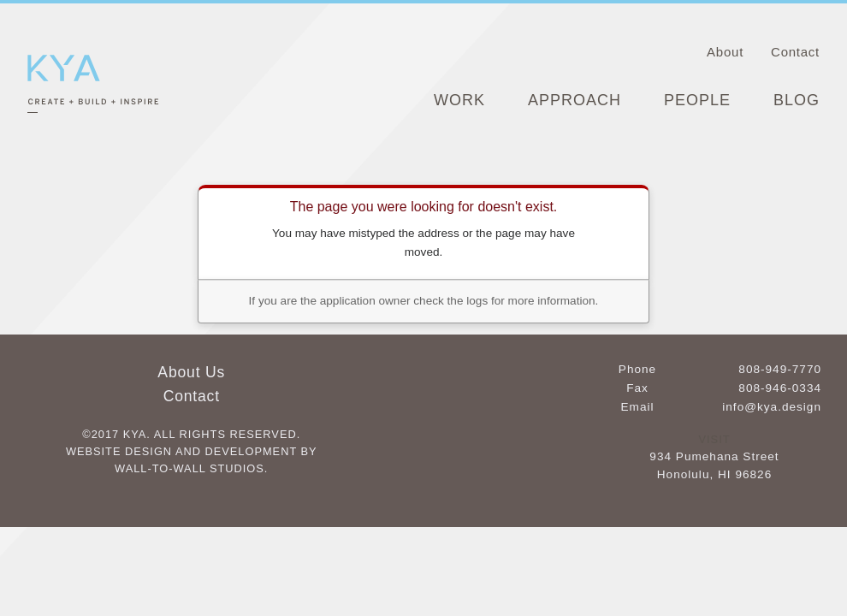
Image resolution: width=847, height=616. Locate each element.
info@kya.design (772, 407)
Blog (797, 100)
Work (459, 100)
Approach (575, 100)
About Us (191, 372)
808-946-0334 (780, 388)
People (697, 100)
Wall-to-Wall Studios (190, 468)
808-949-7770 (780, 369)
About (725, 52)
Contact (795, 52)
